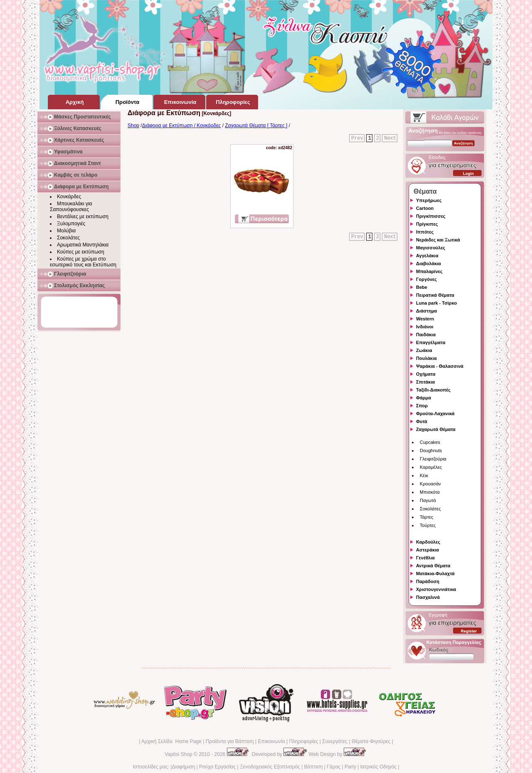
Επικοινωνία (271, 741)
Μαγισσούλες (431, 248)
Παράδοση (428, 581)
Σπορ (422, 406)
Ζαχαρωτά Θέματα (436, 429)
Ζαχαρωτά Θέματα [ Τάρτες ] (256, 126)
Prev (357, 138)
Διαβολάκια (429, 263)
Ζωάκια (424, 350)
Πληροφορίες (303, 741)
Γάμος (334, 767)
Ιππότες (425, 232)
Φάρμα (424, 398)
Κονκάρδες (69, 197)
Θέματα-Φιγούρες (371, 741)
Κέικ (424, 475)
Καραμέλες (431, 467)
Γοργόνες (426, 279)
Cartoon (425, 208)
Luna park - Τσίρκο (436, 303)
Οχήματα (426, 374)
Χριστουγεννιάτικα (436, 589)
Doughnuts (431, 451)
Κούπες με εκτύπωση (81, 252)
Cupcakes (430, 442)
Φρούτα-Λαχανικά (435, 414)
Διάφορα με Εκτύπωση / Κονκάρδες (182, 126)
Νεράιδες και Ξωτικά (438, 240)
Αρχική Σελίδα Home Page (171, 741)
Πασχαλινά (428, 597)
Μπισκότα (430, 492)
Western (425, 319)
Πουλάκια (426, 358)
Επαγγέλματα (431, 342)
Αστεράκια (427, 550)
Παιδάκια (426, 335)
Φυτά (422, 421)
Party (350, 767)
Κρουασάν (430, 484)
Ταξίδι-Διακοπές (433, 390)
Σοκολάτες (68, 238)
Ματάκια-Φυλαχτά (435, 574)
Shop (133, 126)
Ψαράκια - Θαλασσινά (440, 366)
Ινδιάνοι (425, 327)
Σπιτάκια (425, 382)
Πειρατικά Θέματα (435, 295)
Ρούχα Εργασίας (217, 767)
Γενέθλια (425, 558)
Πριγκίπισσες (431, 216)
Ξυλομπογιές (71, 224)
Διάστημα (426, 311)
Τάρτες (427, 517)
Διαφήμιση (183, 767)
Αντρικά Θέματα (433, 566)
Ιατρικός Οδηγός (378, 767)
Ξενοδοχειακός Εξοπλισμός (270, 767)
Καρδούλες (428, 542)
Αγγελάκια (427, 256)
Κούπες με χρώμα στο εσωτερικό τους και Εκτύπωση (83, 262)
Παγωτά (428, 500)
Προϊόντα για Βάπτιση (230, 741)
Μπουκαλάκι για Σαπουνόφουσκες (71, 207)
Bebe (422, 287)
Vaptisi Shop (179, 754)
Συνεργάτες (335, 741)
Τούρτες (428, 525)
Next (390, 138)
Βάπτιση (314, 767)
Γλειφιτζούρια (433, 459)
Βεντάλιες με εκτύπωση (83, 217)
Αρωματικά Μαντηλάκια (83, 245)
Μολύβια (66, 231)
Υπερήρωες (429, 200)
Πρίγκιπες (427, 224)
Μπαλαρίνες (429, 271)
